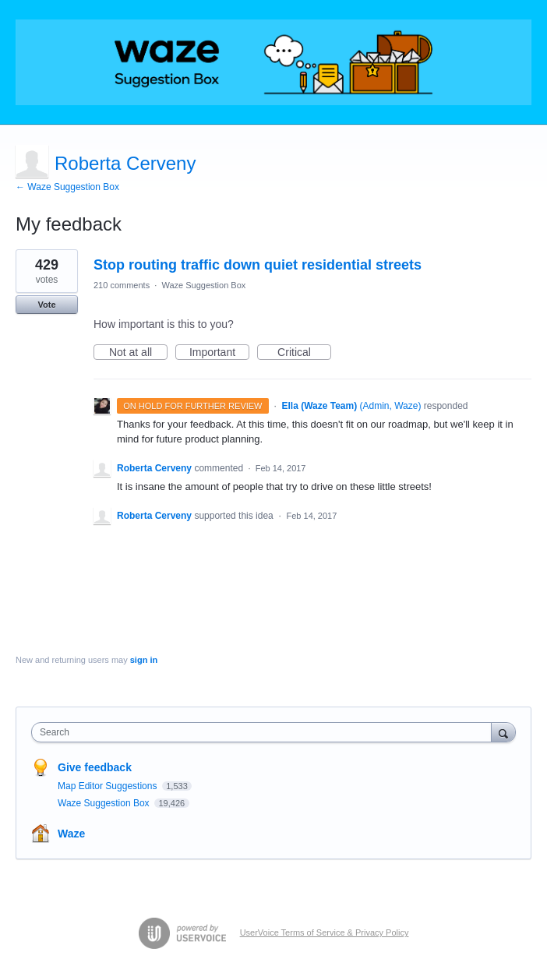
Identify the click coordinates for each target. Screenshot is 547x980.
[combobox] (265, 732)
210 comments (122, 285)
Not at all (138, 353)
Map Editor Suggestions (109, 786)
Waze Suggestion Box (203, 285)
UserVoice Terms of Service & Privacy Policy (325, 932)
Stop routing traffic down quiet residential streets (258, 265)
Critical (304, 353)
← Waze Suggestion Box (67, 187)
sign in (144, 660)
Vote (46, 305)
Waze (71, 834)
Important (219, 353)
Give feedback (95, 767)
